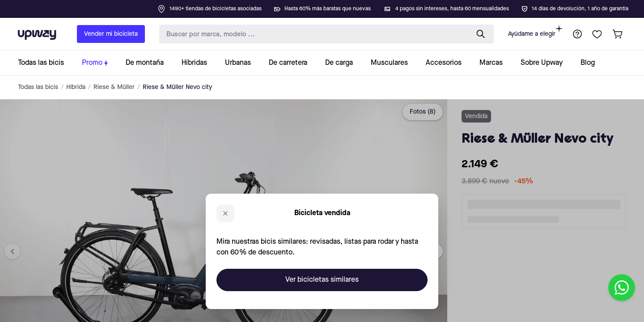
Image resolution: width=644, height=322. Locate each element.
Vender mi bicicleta (111, 34)
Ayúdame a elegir (535, 31)
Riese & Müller (114, 87)
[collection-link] (45, 63)
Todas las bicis (38, 87)
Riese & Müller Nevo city (177, 87)
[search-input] (312, 34)
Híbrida (76, 87)
